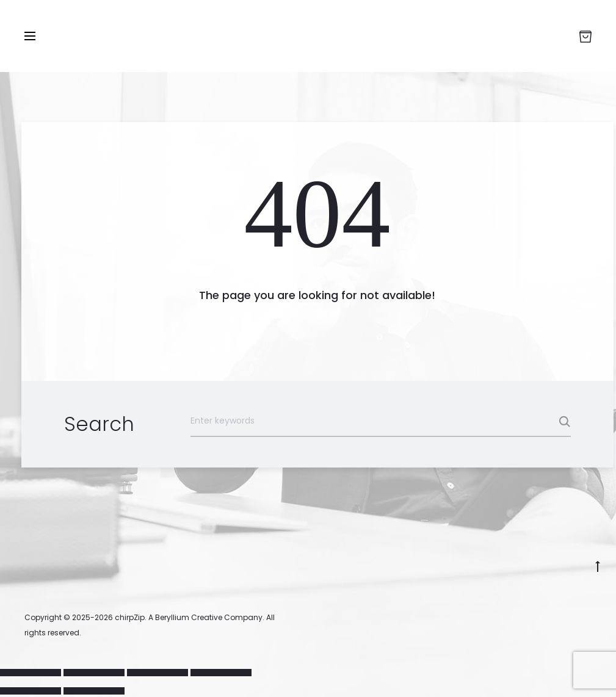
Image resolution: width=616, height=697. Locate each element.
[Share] (158, 673)
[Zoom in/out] (31, 673)
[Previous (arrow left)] (31, 691)
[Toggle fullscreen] (94, 673)
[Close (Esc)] (221, 673)
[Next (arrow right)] (94, 691)
